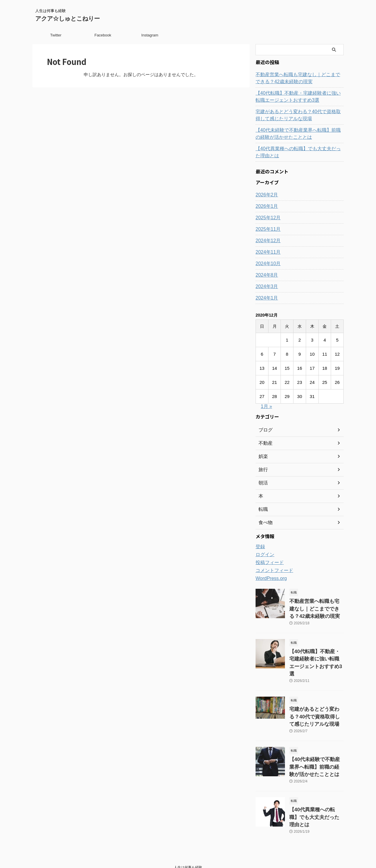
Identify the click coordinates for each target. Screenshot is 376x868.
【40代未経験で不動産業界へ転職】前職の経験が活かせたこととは (299, 134)
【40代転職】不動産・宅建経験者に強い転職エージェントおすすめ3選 (299, 97)
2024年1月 (265, 298)
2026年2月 (265, 195)
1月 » (266, 406)
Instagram (150, 35)
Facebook (103, 35)
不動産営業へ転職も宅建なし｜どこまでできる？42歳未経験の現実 (297, 78)
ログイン (264, 555)
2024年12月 (267, 241)
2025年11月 (267, 229)
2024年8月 (265, 275)
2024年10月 (267, 264)
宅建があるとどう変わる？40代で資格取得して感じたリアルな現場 (299, 115)
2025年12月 (267, 218)
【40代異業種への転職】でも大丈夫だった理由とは (299, 152)
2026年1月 (265, 206)
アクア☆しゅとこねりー (68, 19)
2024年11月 (267, 252)
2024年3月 (265, 287)
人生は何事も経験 (188, 841)
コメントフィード (272, 571)
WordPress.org (269, 578)
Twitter (56, 35)
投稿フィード (268, 563)
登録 (260, 547)
